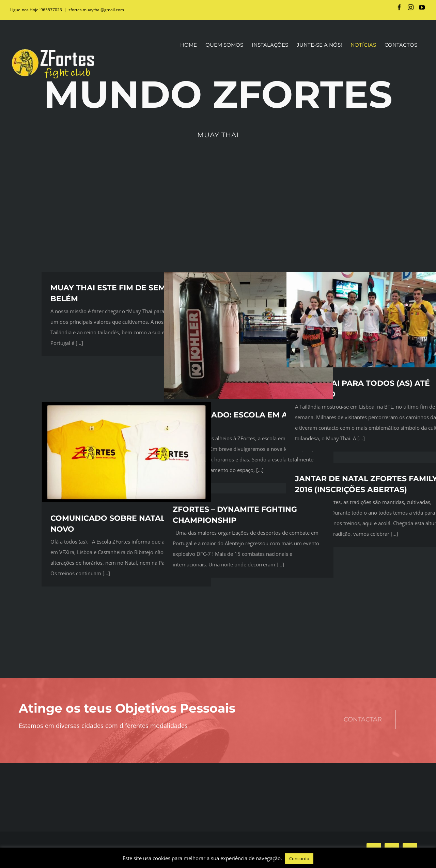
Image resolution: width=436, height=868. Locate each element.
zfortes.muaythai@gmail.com (96, 10)
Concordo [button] (299, 858)
